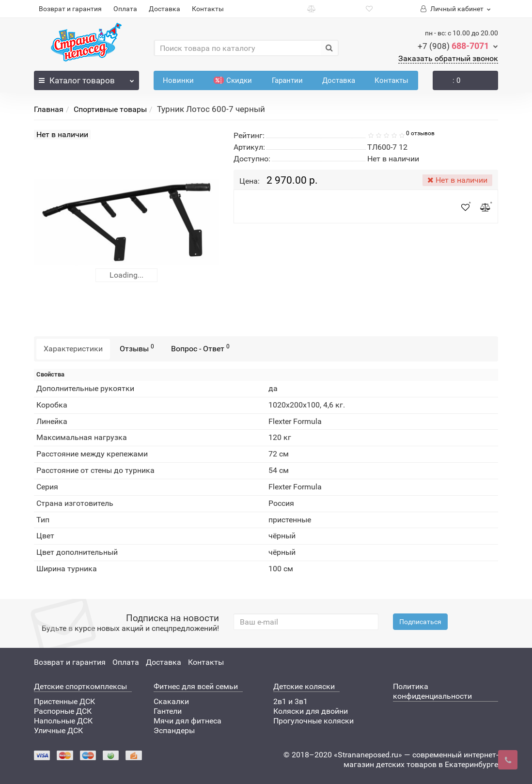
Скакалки (171, 701)
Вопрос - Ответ (200, 348)
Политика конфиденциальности (432, 691)
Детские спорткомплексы (80, 686)
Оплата (125, 9)
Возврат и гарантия (70, 9)
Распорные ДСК (63, 711)
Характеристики (73, 349)
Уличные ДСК (58, 730)
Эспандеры (174, 730)
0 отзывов (420, 133)
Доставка (164, 9)
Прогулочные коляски (313, 721)
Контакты (208, 9)
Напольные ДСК (63, 721)
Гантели (168, 711)
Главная (49, 109)
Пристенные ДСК (64, 701)
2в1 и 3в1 (290, 701)
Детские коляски (304, 686)
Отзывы (137, 348)
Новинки (178, 80)
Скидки (233, 80)
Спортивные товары (110, 109)
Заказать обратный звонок (448, 58)
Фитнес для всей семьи (196, 686)
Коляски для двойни (311, 711)
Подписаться (420, 622)
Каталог (86, 78)
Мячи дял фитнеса (188, 721)
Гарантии (287, 80)
